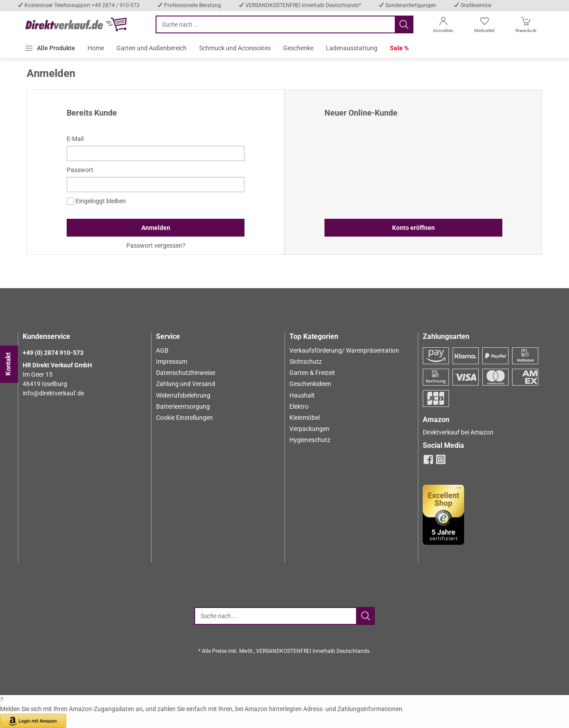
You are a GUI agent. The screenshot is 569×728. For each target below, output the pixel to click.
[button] (50, 48)
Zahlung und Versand (186, 384)
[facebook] (428, 462)
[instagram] (441, 462)
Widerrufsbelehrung (183, 395)
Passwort (80, 170)
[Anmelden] (443, 26)
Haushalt (302, 395)
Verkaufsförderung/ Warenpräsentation (344, 350)
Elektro (299, 406)
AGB (162, 350)
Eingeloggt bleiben (96, 201)
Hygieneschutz (310, 440)
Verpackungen (309, 429)
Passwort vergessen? (156, 245)
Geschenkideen (310, 384)
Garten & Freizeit (312, 373)
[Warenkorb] (526, 26)
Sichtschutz (306, 362)
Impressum (172, 362)
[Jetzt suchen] (275, 24)
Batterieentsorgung (183, 406)
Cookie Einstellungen (184, 418)
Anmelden (156, 228)
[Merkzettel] (484, 26)
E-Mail (75, 139)
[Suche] (275, 616)
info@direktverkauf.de (53, 393)
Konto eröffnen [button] (413, 228)
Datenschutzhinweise (186, 373)
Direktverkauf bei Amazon (458, 432)
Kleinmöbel (305, 418)
